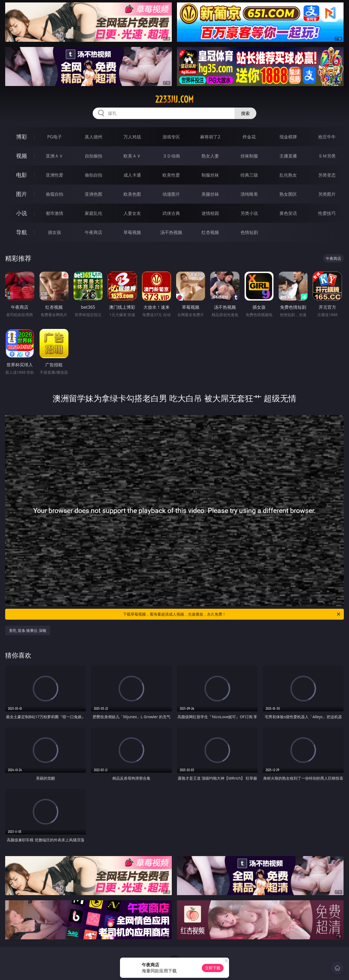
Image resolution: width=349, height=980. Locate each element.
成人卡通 (132, 175)
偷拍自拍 (94, 175)
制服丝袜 (210, 175)
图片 (22, 194)
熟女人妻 (210, 156)
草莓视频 (132, 232)
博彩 (22, 137)
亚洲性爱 (55, 175)
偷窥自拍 (55, 194)
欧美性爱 (171, 175)
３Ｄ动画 (171, 156)
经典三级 (249, 175)
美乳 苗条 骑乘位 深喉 (28, 630)
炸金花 (249, 137)
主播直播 (288, 156)
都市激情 (55, 213)
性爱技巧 (327, 213)
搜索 (245, 113)
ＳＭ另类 (327, 156)
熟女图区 (288, 194)
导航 (22, 232)
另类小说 (249, 213)
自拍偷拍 (94, 156)
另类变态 (327, 175)
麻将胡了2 (210, 137)
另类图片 (327, 194)
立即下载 (213, 968)
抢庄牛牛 (327, 137)
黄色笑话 (288, 213)
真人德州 (94, 137)
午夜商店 (94, 232)
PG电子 (54, 137)
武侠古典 (171, 213)
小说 (22, 213)
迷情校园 (210, 213)
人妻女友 (132, 213)
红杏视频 (210, 232)
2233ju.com (174, 99)
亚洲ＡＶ (55, 156)
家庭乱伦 (94, 213)
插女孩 (55, 232)
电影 (22, 175)
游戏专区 (171, 137)
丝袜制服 (249, 156)
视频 (22, 156)
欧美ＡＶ (132, 156)
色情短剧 (249, 232)
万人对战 (132, 137)
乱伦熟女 (288, 175)
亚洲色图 (94, 194)
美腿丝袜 (210, 194)
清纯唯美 (249, 194)
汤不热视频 (171, 232)
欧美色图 (132, 194)
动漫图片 (171, 194)
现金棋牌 (288, 137)
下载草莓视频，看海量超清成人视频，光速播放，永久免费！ (232, 614)
